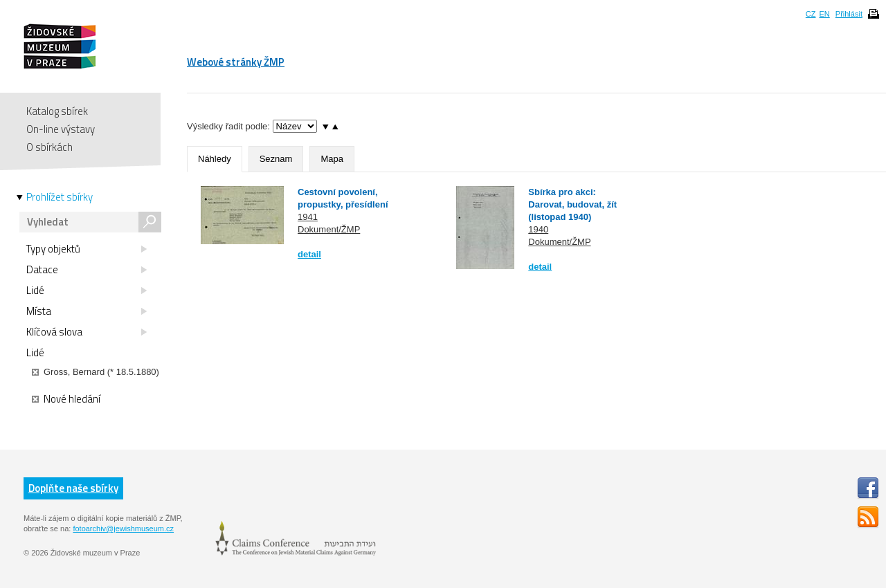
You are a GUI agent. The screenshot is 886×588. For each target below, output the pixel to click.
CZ (811, 14)
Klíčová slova (87, 332)
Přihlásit (849, 14)
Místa (87, 311)
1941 (308, 217)
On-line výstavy (61, 129)
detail (309, 254)
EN (824, 14)
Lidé (87, 291)
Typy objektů (87, 249)
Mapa (332, 159)
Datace (87, 270)
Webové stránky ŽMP (236, 62)
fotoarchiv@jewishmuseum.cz (123, 529)
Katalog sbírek (57, 111)
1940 (538, 229)
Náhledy (215, 159)
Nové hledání (66, 399)
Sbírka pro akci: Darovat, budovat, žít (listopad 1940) (572, 204)
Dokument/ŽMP (329, 229)
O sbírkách (49, 147)
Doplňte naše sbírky (73, 488)
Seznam (276, 159)
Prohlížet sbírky (60, 197)
